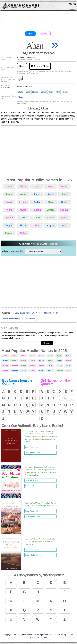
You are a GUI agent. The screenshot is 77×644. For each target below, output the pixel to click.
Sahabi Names (29, 319)
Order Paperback (32, 447)
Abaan (21, 97)
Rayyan (9, 233)
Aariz (37, 194)
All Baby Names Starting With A (25, 313)
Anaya (9, 202)
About (37, 637)
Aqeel (50, 194)
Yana (9, 186)
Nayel (64, 202)
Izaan (9, 194)
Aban (31, 34)
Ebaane (35, 92)
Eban (28, 92)
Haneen (37, 210)
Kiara (37, 186)
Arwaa (23, 210)
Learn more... (7, 87)
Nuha (23, 233)
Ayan (23, 194)
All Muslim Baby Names (51, 313)
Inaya (51, 186)
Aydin (37, 202)
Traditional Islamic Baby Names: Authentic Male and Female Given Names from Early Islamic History (40, 542)
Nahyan (9, 225)
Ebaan (43, 92)
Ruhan (50, 218)
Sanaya (64, 210)
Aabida (44, 34)
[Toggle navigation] (72, 8)
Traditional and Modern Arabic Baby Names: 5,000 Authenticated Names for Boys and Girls (41, 504)
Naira (23, 186)
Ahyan (51, 225)
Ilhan (64, 194)
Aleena (9, 218)
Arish (64, 225)
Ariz (23, 218)
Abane (51, 92)
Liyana (23, 202)
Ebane (21, 92)
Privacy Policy (59, 635)
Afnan (50, 210)
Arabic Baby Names (11, 319)
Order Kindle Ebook (33, 453)
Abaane (65, 92)
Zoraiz (37, 218)
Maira (64, 186)
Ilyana (64, 218)
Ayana (9, 210)
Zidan (23, 225)
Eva (37, 225)
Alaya (51, 202)
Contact (44, 637)
